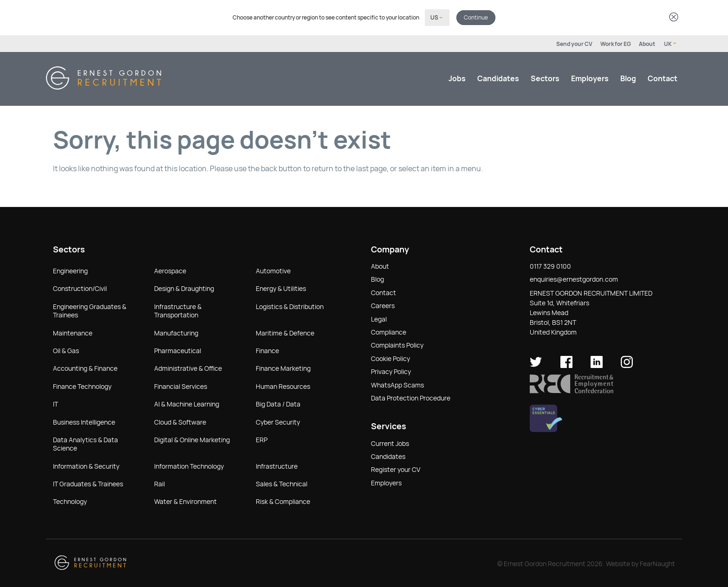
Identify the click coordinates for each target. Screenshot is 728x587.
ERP (262, 439)
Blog (628, 78)
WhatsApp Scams (397, 384)
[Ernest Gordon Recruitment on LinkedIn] (597, 365)
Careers (383, 305)
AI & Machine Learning (187, 403)
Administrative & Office (188, 368)
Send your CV (574, 43)
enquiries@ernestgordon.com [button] (574, 278)
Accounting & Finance (85, 368)
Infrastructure (277, 465)
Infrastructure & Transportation (178, 310)
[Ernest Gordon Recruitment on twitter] (536, 365)
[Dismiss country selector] (674, 17)
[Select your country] (437, 17)
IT (55, 403)
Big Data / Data (278, 403)
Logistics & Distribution (290, 306)
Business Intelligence (84, 421)
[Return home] (104, 86)
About (647, 43)
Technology (70, 501)
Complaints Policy (397, 344)
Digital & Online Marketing (192, 439)
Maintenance (73, 332)
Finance (267, 350)
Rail (159, 483)
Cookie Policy (390, 358)
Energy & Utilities (281, 288)
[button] (572, 390)
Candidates (498, 78)
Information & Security (86, 465)
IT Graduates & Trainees (88, 483)
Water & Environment (185, 501)
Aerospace (170, 270)
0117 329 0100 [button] (550, 265)
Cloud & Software (180, 421)
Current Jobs (390, 443)
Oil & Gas (66, 350)
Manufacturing (176, 332)
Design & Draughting (184, 288)
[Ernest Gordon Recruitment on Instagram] (627, 365)
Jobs (457, 78)
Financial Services (181, 386)
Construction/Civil (80, 288)
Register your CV (396, 469)
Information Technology (189, 465)
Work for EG (616, 43)
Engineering (70, 270)
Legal (379, 318)
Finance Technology (82, 386)
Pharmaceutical (178, 350)
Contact (663, 78)
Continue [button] (476, 17)
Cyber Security (278, 421)
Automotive (273, 270)
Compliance (389, 331)
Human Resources (283, 386)
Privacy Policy (391, 371)
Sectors (545, 78)
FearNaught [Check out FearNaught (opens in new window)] (657, 563)
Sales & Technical (282, 483)
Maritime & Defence (285, 332)
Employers (590, 78)
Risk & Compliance (283, 501)
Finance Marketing (283, 368)
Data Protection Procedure (411, 397)
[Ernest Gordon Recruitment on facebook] (566, 365)
